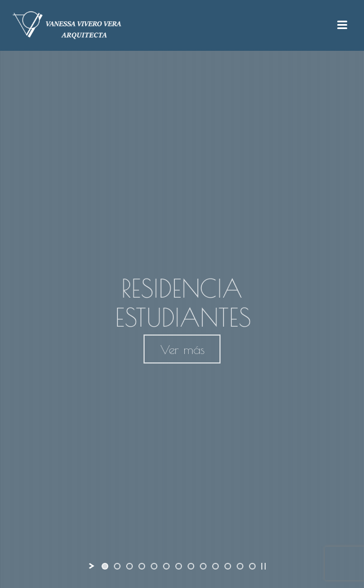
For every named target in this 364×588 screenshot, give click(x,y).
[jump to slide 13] (252, 566)
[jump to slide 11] (228, 566)
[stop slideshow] (264, 566)
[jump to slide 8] (191, 566)
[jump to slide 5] (154, 566)
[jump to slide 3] (130, 566)
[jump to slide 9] (203, 566)
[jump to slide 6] (166, 566)
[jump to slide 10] (215, 566)
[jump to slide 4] (142, 566)
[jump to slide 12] (240, 566)
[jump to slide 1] (105, 566)
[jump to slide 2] (117, 566)
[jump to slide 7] (179, 566)
